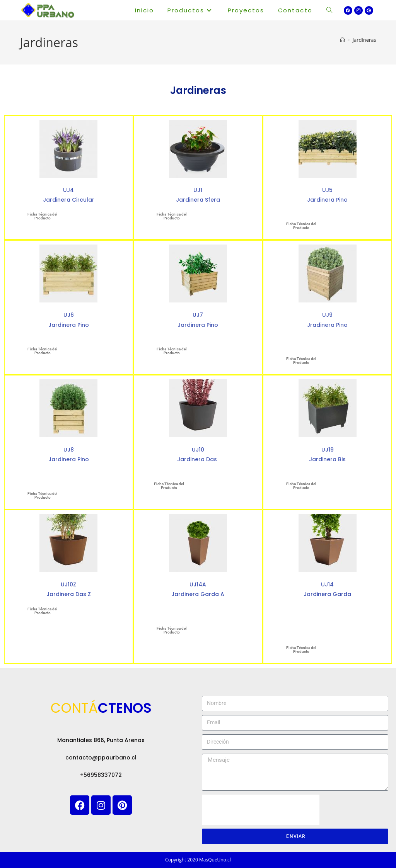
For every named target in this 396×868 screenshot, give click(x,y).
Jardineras (364, 40)
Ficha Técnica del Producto (43, 216)
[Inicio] (342, 40)
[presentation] (261, 810)
